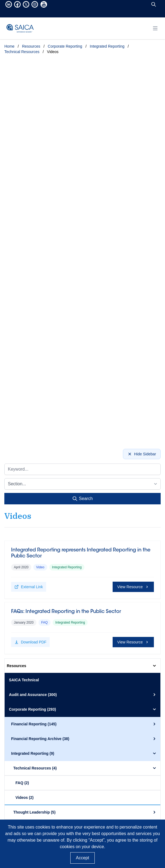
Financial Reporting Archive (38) (84, 739)
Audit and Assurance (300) (83, 695)
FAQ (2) (22, 783)
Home (9, 46)
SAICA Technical (24, 680)
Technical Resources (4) (85, 768)
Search (82, 499)
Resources (31, 46)
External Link (29, 587)
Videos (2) (25, 798)
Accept (83, 858)
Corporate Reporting (65, 46)
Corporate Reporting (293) (83, 709)
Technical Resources (22, 52)
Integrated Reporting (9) (84, 753)
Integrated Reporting (107, 46)
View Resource (133, 587)
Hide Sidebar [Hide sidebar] (142, 454)
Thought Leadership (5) (85, 812)
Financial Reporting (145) (84, 724)
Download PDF (30, 642)
